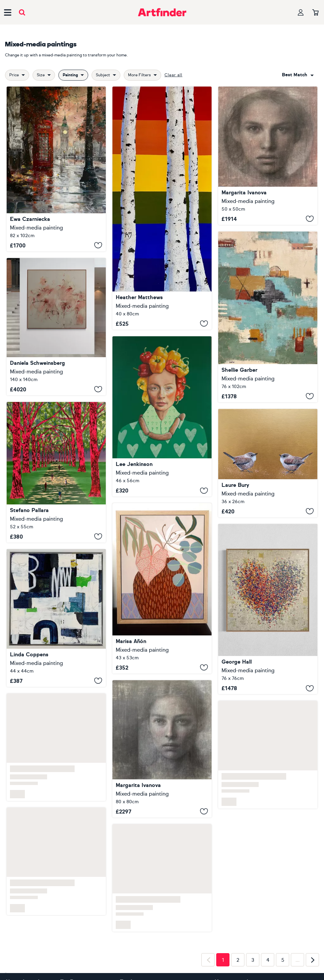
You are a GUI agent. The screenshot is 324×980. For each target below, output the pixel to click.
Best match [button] (294, 75)
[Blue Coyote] (268, 317)
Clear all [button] (173, 75)
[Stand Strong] (162, 208)
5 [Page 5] (283, 960)
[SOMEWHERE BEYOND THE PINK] (56, 327)
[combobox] (298, 75)
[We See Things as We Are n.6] (56, 472)
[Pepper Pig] (162, 417)
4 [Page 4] (268, 960)
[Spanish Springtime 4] (162, 588)
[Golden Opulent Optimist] (268, 609)
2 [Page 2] (238, 960)
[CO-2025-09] (56, 618)
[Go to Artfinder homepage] (162, 12)
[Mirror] (268, 156)
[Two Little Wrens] (268, 463)
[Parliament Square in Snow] (56, 169)
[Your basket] (316, 13)
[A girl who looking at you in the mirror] (162, 749)
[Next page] (312, 960)
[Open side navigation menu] (8, 12)
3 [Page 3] (253, 960)
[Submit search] (22, 12)
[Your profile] (301, 12)
